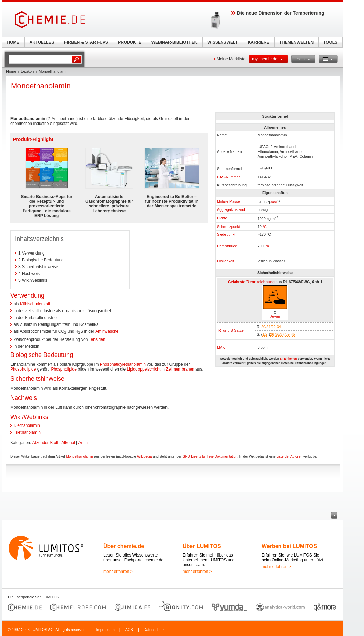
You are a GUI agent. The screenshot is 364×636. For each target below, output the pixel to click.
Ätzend (275, 317)
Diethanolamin (27, 425)
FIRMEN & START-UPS (86, 42)
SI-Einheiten (288, 359)
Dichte (222, 218)
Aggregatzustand (231, 209)
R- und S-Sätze (231, 330)
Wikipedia (144, 456)
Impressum (105, 630)
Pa (267, 246)
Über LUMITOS (202, 546)
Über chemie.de (124, 546)
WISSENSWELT (222, 42)
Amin (83, 443)
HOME (13, 42)
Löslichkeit (225, 261)
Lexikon (27, 71)
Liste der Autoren (289, 456)
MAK (221, 347)
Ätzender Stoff (45, 443)
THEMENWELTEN (296, 42)
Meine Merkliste (231, 59)
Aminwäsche (107, 331)
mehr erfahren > (118, 572)
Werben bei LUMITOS (289, 546)
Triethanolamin (27, 432)
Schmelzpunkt (229, 227)
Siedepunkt (226, 234)
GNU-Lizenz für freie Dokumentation (210, 456)
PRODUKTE (129, 42)
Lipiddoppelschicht (144, 369)
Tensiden (97, 339)
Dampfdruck (227, 246)
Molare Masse (229, 201)
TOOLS (330, 42)
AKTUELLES (42, 42)
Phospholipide (23, 369)
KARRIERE (259, 42)
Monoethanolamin (79, 456)
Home (11, 71)
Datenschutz (154, 630)
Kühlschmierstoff (35, 304)
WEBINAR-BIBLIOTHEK (174, 42)
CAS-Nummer (228, 177)
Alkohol (68, 443)
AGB (129, 630)
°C (265, 227)
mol (274, 202)
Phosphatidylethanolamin (123, 364)
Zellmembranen (180, 369)
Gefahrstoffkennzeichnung (251, 282)
